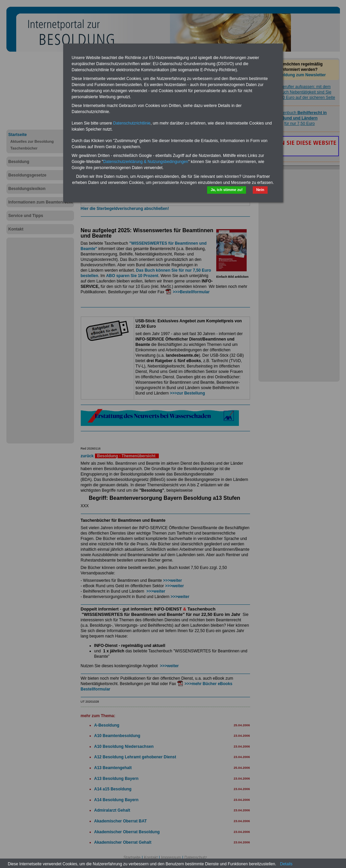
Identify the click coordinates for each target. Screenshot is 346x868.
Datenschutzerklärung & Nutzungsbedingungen (146, 162)
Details (286, 864)
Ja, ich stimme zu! (227, 190)
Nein (260, 190)
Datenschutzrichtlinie (132, 123)
